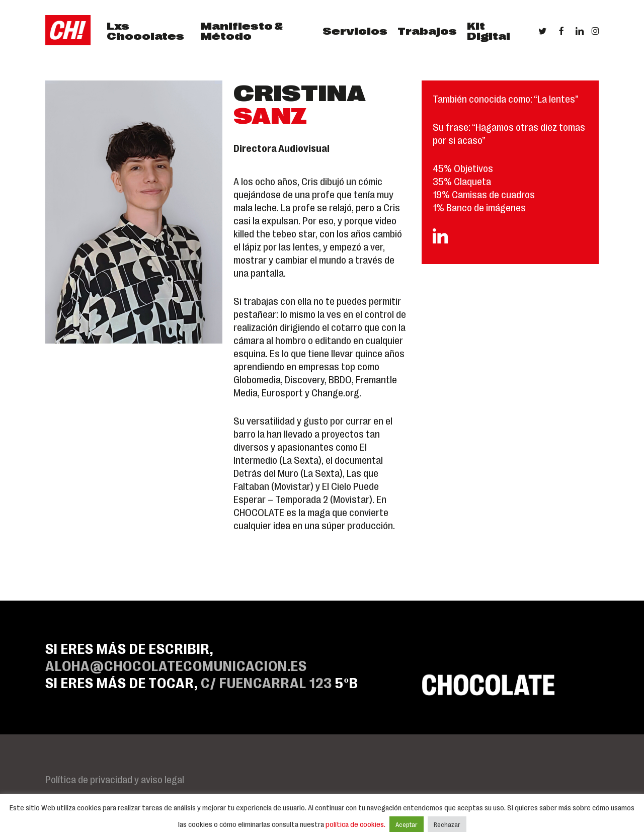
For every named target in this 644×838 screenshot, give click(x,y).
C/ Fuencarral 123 (266, 682)
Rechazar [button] (447, 824)
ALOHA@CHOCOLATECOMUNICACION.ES (176, 665)
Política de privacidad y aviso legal (115, 779)
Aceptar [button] (407, 824)
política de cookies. (356, 824)
